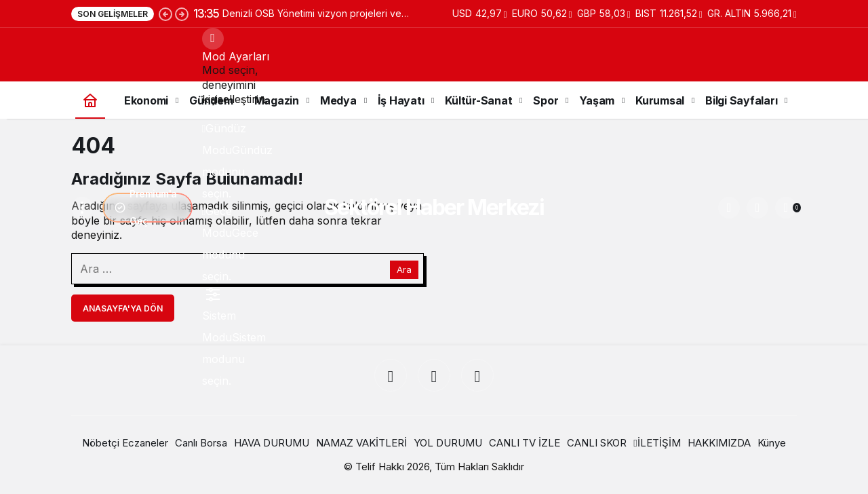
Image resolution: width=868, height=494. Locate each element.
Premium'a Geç (145, 208)
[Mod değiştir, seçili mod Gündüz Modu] (213, 39)
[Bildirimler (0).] (786, 208)
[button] (757, 208)
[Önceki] (165, 14)
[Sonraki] (182, 14)
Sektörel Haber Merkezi (434, 207)
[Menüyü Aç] (82, 208)
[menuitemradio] (213, 128)
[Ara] (729, 208)
